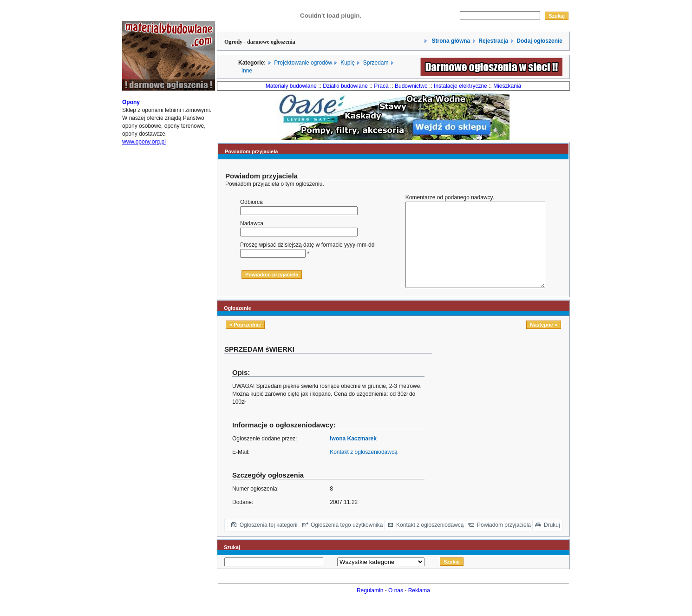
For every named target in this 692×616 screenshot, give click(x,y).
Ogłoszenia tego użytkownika (347, 542)
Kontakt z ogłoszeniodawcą (363, 469)
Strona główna (450, 41)
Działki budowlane (345, 86)
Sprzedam (376, 63)
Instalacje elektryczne (460, 86)
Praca (381, 86)
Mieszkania (507, 86)
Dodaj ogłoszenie (539, 41)
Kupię (348, 63)
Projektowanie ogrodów (303, 63)
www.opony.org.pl (144, 150)
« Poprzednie (245, 341)
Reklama (419, 607)
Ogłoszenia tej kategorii (269, 542)
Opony (131, 111)
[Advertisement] (504, 426)
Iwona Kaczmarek (353, 455)
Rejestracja (493, 41)
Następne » (544, 341)
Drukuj (552, 542)
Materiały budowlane (291, 86)
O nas (396, 607)
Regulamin (370, 607)
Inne (247, 71)
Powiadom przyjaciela (504, 542)
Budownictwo (411, 86)
